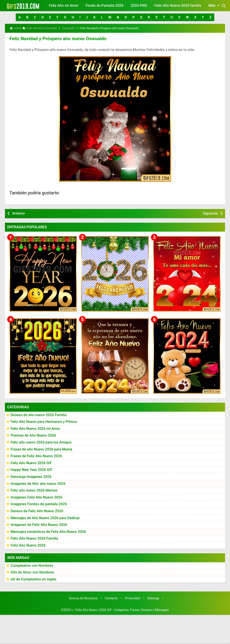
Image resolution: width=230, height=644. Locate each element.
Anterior (19, 213)
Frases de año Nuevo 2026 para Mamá (41, 449)
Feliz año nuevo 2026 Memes (34, 490)
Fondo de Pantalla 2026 (105, 5)
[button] (20, 17)
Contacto (111, 598)
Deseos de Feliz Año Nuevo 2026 (37, 511)
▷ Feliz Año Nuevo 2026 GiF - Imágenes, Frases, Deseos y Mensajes (120, 610)
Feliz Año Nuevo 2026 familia (178, 5)
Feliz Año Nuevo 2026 (28, 545)
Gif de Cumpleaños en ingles (33, 579)
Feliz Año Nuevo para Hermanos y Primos (44, 421)
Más (215, 5)
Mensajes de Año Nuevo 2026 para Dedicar (45, 518)
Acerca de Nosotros (83, 598)
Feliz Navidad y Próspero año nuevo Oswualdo (56, 38)
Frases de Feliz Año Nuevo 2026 (36, 456)
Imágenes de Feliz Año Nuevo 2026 (39, 524)
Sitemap (153, 598)
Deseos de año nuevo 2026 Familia (39, 414)
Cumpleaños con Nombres (32, 565)
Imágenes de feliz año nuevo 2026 (38, 483)
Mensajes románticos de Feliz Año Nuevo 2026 (48, 531)
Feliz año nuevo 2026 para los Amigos (41, 442)
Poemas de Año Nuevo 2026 (33, 435)
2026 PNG (139, 5)
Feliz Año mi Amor (64, 5)
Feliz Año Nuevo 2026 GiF (31, 463)
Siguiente (210, 213)
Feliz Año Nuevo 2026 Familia (34, 538)
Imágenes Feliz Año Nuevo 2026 (36, 497)
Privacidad (132, 598)
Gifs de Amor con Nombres (32, 572)
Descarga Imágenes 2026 (31, 476)
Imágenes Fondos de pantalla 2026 (39, 504)
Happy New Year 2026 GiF (31, 469)
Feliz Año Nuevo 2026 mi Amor (35, 428)
